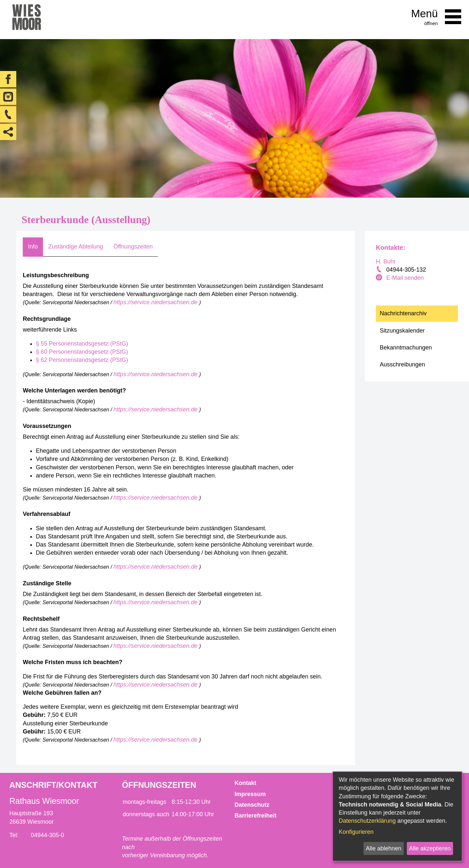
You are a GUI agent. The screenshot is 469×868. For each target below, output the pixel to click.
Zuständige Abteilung (76, 247)
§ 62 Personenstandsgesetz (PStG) (82, 360)
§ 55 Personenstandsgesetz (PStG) (82, 344)
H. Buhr (386, 262)
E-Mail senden (405, 278)
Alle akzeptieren (430, 848)
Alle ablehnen (384, 848)
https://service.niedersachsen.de (156, 302)
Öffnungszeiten (133, 247)
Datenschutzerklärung (367, 821)
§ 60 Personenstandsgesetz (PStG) (82, 352)
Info (33, 247)
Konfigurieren (356, 832)
